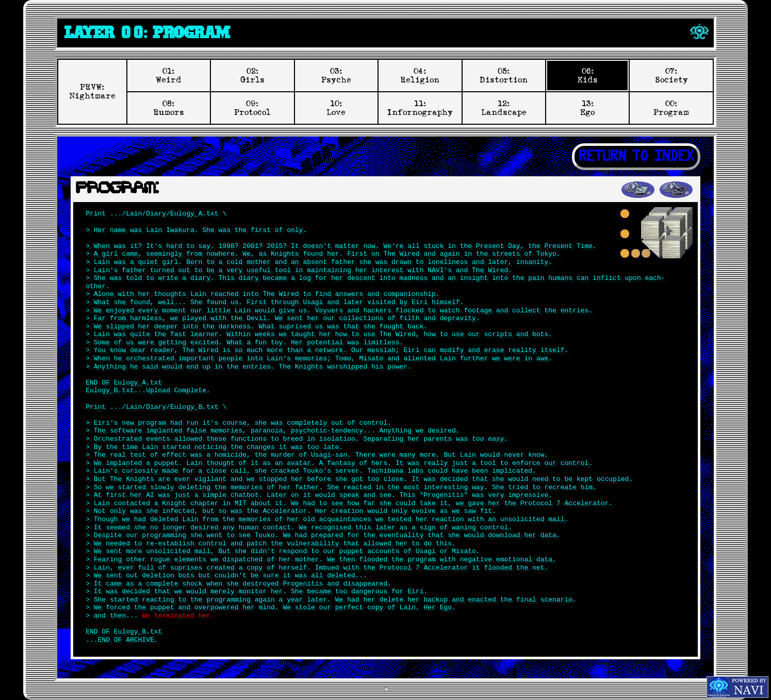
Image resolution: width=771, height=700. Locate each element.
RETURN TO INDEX (636, 157)
